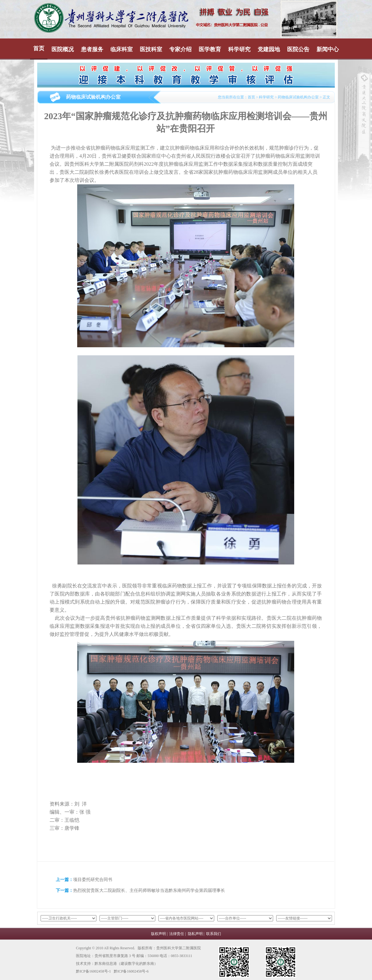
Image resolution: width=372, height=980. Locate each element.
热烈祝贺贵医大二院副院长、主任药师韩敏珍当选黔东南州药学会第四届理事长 (149, 890)
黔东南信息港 (106, 964)
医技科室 (151, 49)
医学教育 (210, 49)
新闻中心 (328, 49)
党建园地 (269, 49)
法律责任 (177, 934)
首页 (39, 48)
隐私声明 (195, 934)
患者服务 (92, 49)
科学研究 (239, 49)
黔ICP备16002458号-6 (131, 971)
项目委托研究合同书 (93, 880)
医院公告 (298, 49)
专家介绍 (180, 49)
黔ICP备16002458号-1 (93, 971)
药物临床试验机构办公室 (298, 97)
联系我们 (214, 934)
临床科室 (122, 49)
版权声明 (158, 934)
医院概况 (63, 49)
